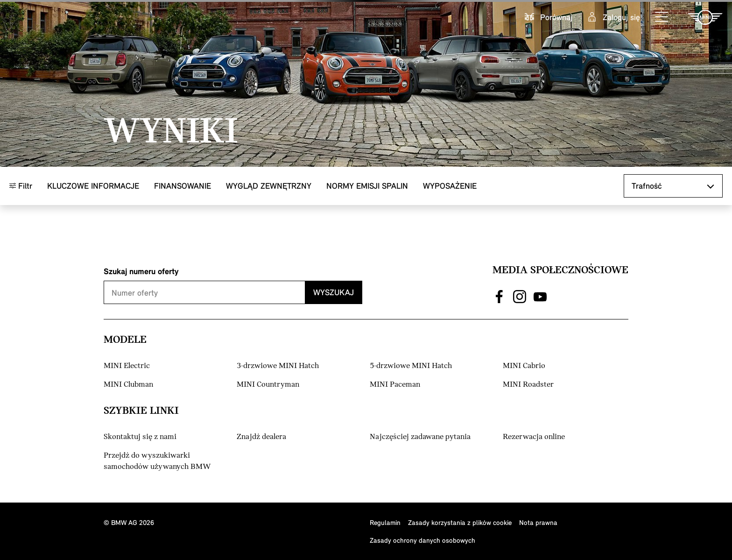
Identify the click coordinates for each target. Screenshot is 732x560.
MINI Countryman (268, 385)
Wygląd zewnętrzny (269, 186)
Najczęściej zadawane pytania (420, 437)
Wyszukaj (334, 292)
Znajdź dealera (261, 437)
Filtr (21, 186)
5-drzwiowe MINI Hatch (411, 366)
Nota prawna (538, 522)
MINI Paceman (395, 385)
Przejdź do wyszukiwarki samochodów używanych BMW (157, 461)
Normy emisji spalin (367, 186)
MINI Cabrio (524, 366)
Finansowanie (183, 186)
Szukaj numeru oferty (141, 271)
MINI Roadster (528, 385)
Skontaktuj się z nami (140, 437)
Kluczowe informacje (93, 186)
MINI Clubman (128, 385)
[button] (662, 17)
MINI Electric (127, 366)
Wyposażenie (450, 186)
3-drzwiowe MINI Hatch (278, 366)
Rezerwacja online (534, 437)
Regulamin (385, 522)
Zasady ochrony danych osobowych (422, 540)
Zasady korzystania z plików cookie (460, 522)
